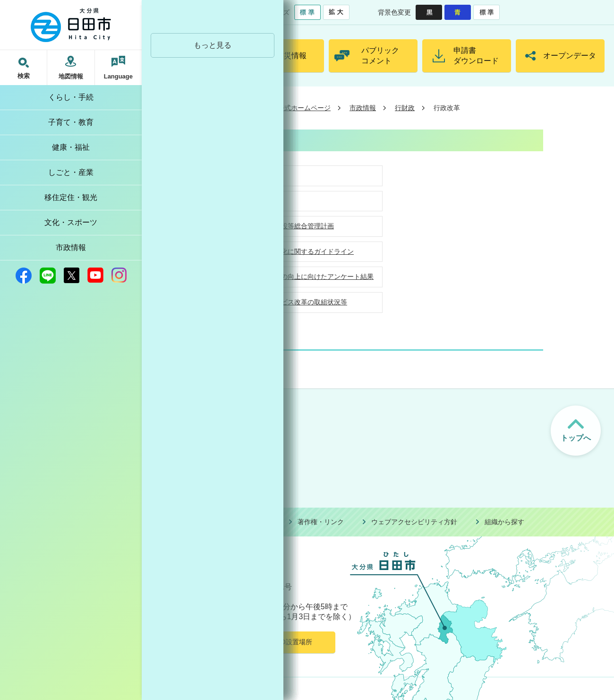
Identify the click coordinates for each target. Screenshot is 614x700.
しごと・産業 (71, 172)
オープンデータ (570, 56)
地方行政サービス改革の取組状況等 (294, 302)
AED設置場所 (292, 642)
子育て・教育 (71, 122)
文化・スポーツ (71, 222)
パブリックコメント (380, 56)
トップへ (576, 438)
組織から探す (504, 522)
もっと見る (213, 45)
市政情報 (71, 247)
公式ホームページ (304, 108)
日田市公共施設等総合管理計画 (288, 226)
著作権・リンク (321, 522)
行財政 (405, 108)
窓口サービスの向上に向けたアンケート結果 (307, 277)
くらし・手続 (71, 97)
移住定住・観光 (71, 197)
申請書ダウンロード (476, 56)
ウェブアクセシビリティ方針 (414, 522)
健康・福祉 (71, 147)
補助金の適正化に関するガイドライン (298, 251)
